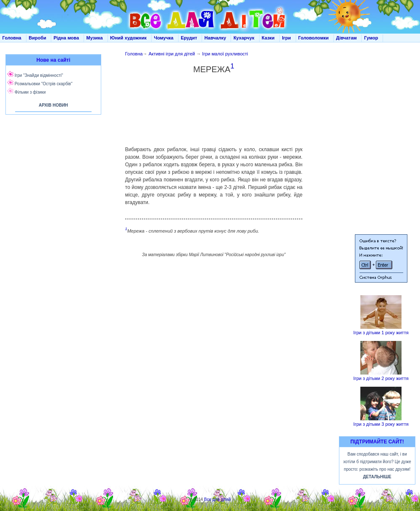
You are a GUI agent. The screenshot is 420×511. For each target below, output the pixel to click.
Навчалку (215, 38)
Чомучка (164, 38)
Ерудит (189, 38)
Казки (268, 38)
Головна (12, 38)
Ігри (286, 38)
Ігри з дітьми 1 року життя (381, 333)
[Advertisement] (214, 106)
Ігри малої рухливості (225, 54)
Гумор (371, 38)
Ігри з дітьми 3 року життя (381, 424)
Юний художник (128, 38)
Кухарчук (244, 38)
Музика (95, 38)
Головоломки (314, 38)
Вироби (37, 38)
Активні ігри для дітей (172, 54)
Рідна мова (66, 38)
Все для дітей (218, 499)
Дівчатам (346, 38)
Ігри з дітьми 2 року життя (381, 378)
